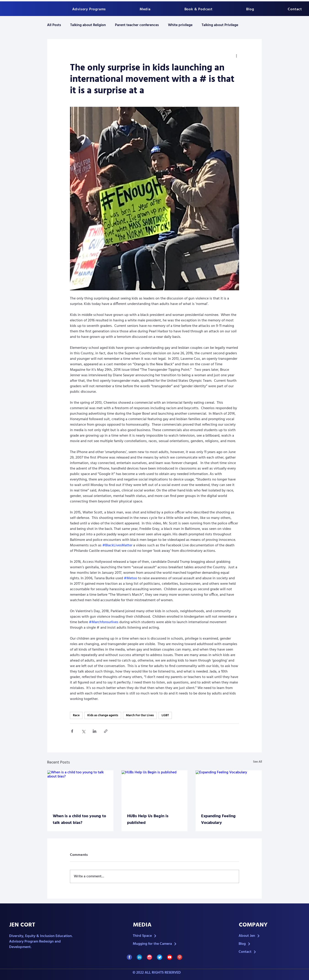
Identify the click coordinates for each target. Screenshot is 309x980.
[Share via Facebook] (72, 731)
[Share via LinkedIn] (95, 731)
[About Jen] (262, 936)
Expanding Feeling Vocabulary (218, 820)
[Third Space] (156, 936)
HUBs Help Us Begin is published (148, 820)
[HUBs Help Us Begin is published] (155, 789)
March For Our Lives (140, 715)
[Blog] (262, 944)
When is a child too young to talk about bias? (79, 820)
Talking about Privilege (220, 25)
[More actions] (236, 56)
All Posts (54, 25)
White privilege (180, 25)
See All (257, 762)
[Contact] (262, 952)
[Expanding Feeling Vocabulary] (229, 789)
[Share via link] (106, 731)
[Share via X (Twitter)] (83, 731)
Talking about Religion (88, 25)
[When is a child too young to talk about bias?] (80, 789)
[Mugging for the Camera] (156, 944)
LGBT (165, 715)
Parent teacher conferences (137, 25)
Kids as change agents (103, 715)
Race (76, 715)
